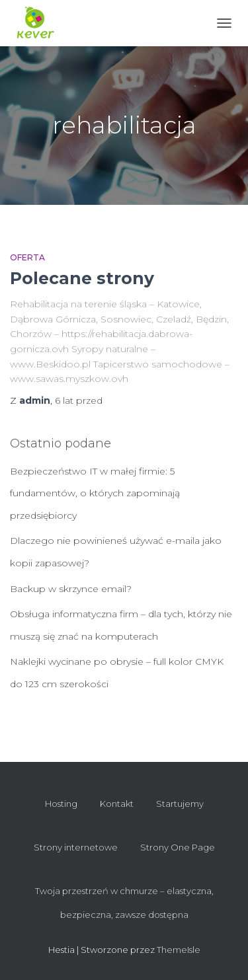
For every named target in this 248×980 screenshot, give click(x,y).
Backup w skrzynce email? (71, 589)
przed (79, 400)
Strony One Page (178, 847)
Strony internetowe (76, 847)
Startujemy (180, 804)
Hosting (61, 804)
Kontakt (117, 804)
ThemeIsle (179, 950)
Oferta (27, 257)
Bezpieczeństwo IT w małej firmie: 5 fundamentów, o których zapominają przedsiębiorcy (95, 493)
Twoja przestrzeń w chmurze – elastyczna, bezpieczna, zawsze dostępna (124, 903)
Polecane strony (82, 278)
